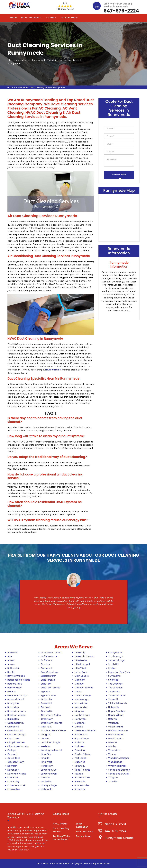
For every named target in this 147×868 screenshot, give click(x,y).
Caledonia (13, 727)
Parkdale (80, 742)
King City (46, 754)
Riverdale (80, 781)
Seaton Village (116, 660)
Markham (80, 680)
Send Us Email (115, 824)
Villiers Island (116, 727)
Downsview (14, 789)
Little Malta (81, 660)
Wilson (112, 754)
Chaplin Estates (16, 742)
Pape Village (82, 738)
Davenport (13, 770)
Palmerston (81, 735)
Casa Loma (14, 738)
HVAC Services (30, 18)
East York (46, 684)
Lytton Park (81, 672)
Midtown (79, 684)
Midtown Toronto (84, 688)
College (12, 750)
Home (13, 18)
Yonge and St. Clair (119, 774)
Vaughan (114, 723)
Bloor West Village (18, 696)
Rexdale (79, 774)
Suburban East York (119, 672)
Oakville (79, 727)
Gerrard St (47, 711)
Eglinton (46, 692)
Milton (78, 692)
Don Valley (13, 781)
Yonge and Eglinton (119, 770)
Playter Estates (83, 754)
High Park (46, 727)
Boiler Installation (82, 825)
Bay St (11, 672)
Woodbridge (115, 762)
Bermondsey (15, 688)
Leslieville (46, 781)
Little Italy (80, 652)
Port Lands (81, 758)
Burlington (13, 719)
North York (80, 719)
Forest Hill (46, 703)
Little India (47, 789)
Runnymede (22, 87)
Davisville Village (17, 774)
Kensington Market (51, 750)
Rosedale (80, 789)
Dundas (45, 664)
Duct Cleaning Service (61, 830)
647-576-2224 (121, 10)
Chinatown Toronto (18, 746)
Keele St (46, 746)
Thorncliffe (114, 692)
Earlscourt (47, 668)
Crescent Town (16, 762)
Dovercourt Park (16, 785)
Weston (113, 742)
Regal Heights (82, 770)
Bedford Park (15, 684)
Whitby (112, 746)
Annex (11, 660)
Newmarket (81, 707)
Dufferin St (47, 660)
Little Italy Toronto (85, 656)
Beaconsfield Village (19, 680)
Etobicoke (46, 699)
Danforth (12, 766)
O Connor (80, 723)
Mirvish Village (83, 696)
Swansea (113, 680)
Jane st (45, 738)
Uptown (113, 719)
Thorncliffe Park (117, 696)
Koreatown (47, 766)
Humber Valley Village (53, 731)
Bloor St (12, 692)
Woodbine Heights (119, 758)
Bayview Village (16, 676)
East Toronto (48, 680)
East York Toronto (51, 688)
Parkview (80, 746)
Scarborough (116, 656)
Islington (46, 735)
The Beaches (115, 684)
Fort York (46, 707)
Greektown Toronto (52, 723)
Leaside (45, 778)
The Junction (115, 688)
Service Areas (69, 18)
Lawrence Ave (49, 770)
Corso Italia (14, 758)
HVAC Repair (60, 824)
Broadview (13, 707)
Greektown (47, 719)
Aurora (11, 664)
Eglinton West (49, 696)
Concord (12, 754)
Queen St (80, 762)
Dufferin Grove (49, 656)
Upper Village (116, 715)
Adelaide (12, 652)
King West (47, 762)
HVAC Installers (84, 832)
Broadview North (17, 711)
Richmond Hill (82, 778)
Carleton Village (16, 735)
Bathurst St (14, 668)
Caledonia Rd (15, 731)
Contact (51, 18)
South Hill (113, 664)
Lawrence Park (49, 774)
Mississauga (82, 699)
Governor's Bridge (51, 715)
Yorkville (113, 781)
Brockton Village (17, 715)
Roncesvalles (82, 785)
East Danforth (49, 676)
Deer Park (13, 778)
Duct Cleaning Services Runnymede (47, 87)
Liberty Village (49, 785)
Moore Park (81, 703)
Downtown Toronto (52, 652)
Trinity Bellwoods (118, 703)
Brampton (13, 703)
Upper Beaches (117, 711)
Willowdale (114, 750)
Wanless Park (116, 735)
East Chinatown (50, 672)
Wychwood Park (117, 766)
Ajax (10, 656)
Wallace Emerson (118, 731)
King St (45, 758)
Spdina (112, 668)
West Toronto (116, 738)
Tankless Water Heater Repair (62, 838)
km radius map (119, 217)
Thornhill (113, 699)
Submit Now (119, 175)
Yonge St (113, 778)
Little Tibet (80, 668)
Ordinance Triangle (85, 731)
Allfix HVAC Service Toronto (52, 863)
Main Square (82, 676)
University (114, 707)
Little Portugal (82, 664)
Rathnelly (80, 766)
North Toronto (82, 715)
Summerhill (115, 676)
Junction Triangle (51, 742)
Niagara (79, 711)
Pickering (80, 750)
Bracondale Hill (16, 699)
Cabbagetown (16, 723)
